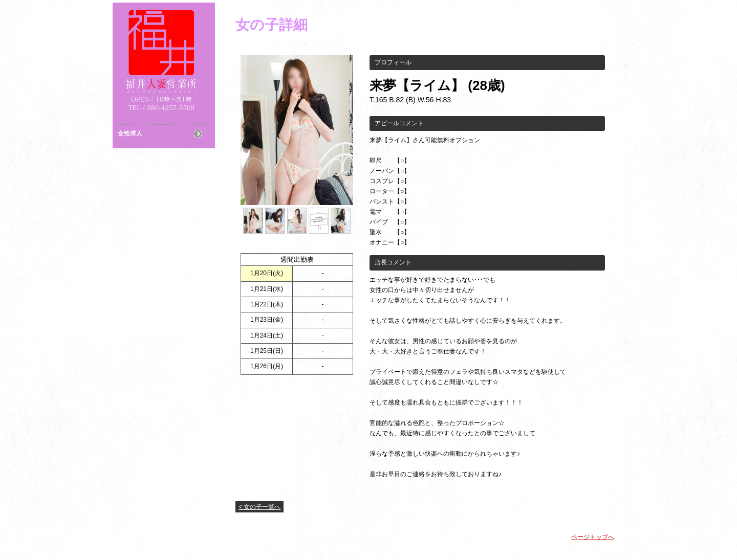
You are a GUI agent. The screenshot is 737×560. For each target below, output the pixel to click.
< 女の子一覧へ (259, 507)
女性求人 (130, 133)
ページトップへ (593, 537)
